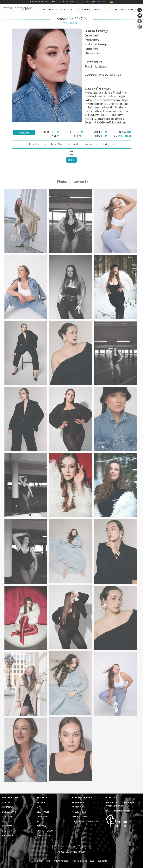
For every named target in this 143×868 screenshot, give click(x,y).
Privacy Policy (62, 861)
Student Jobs (80, 817)
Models (53, 9)
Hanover (7, 826)
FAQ (92, 861)
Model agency (67, 9)
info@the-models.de (123, 811)
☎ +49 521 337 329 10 (72, 2)
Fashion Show (45, 831)
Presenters (84, 9)
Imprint (39, 861)
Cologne (7, 817)
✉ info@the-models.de (96, 2)
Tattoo (41, 821)
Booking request (38, 2)
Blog (114, 9)
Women (41, 802)
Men (39, 807)
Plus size (42, 817)
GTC (48, 861)
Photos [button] (71, 160)
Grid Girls (78, 802)
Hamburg (8, 807)
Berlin (6, 802)
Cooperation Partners (85, 821)
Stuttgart (8, 831)
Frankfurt (9, 835)
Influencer (44, 835)
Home (43, 9)
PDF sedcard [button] (24, 133)
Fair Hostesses (82, 797)
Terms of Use (80, 861)
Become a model (128, 9)
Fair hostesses (101, 9)
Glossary (103, 861)
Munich (6, 821)
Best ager (43, 812)
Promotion (78, 807)
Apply (55, 2)
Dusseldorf (9, 812)
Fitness (41, 826)
